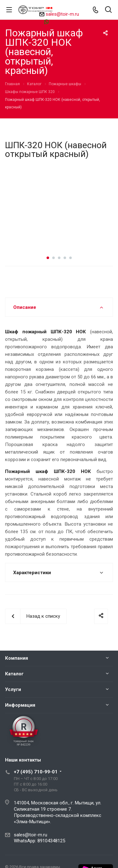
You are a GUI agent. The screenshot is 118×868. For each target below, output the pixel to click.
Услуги (13, 689)
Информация (20, 705)
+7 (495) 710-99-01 (36, 772)
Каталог (14, 674)
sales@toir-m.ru (62, 14)
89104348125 (62, 21)
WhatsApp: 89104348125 (39, 841)
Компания (17, 658)
